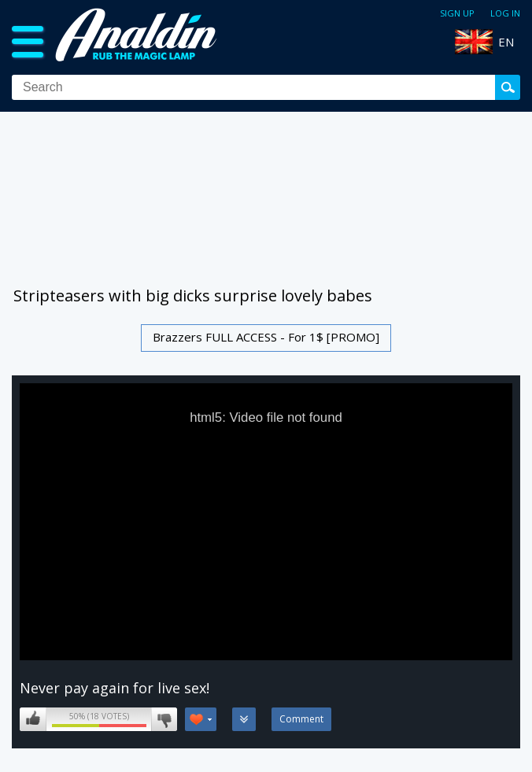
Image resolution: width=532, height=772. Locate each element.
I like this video (33, 719)
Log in (505, 13)
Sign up (457, 13)
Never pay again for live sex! (115, 688)
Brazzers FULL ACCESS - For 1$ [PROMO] (266, 337)
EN (506, 42)
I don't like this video (164, 719)
